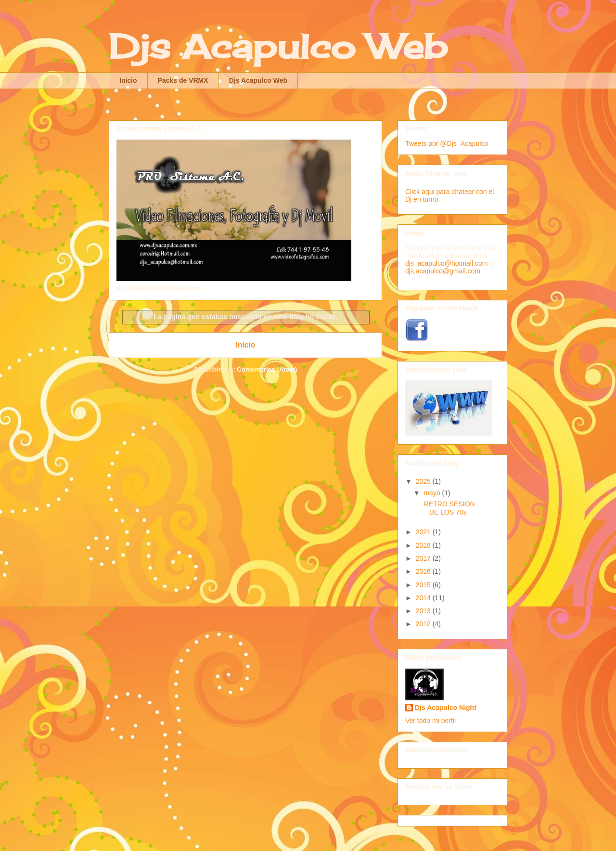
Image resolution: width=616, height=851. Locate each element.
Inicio (128, 80)
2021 (424, 532)
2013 (424, 611)
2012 (424, 624)
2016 (424, 571)
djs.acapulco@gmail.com (443, 271)
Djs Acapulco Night (446, 708)
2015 (424, 585)
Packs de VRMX (183, 80)
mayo (433, 493)
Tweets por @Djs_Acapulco (447, 143)
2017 (424, 558)
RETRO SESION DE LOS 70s (449, 508)
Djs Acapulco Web (278, 46)
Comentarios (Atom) (267, 369)
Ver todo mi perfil (430, 721)
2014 (424, 598)
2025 (424, 481)
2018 (424, 545)
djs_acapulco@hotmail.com (446, 263)
